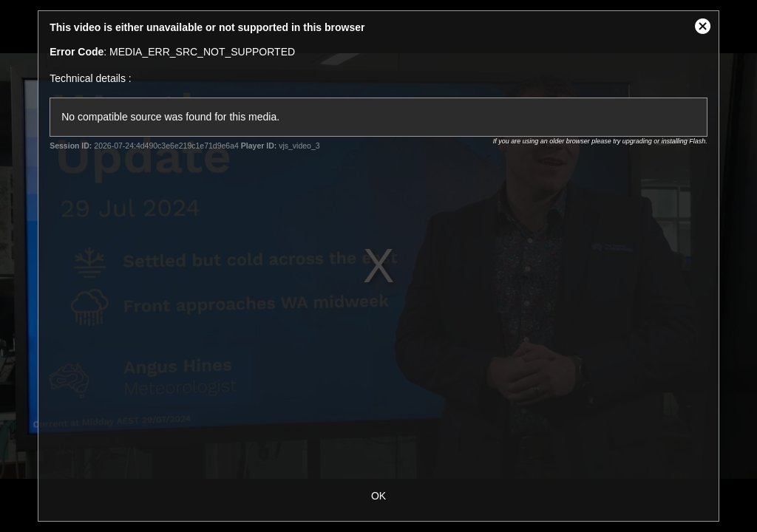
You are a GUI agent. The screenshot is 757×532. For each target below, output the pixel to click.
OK (378, 496)
